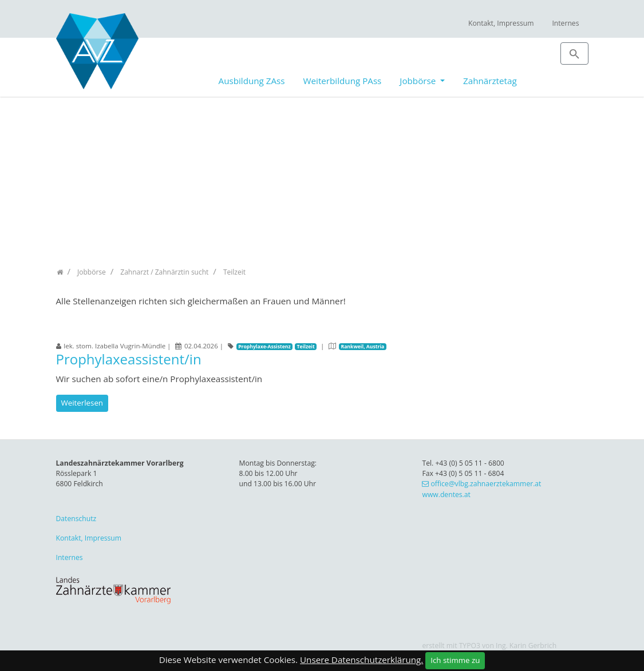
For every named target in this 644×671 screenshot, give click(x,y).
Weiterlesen (82, 403)
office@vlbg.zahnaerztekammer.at (486, 484)
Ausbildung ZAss (252, 81)
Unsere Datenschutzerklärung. (361, 660)
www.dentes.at (446, 495)
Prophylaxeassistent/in (129, 359)
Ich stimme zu (455, 660)
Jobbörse (419, 81)
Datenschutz (76, 519)
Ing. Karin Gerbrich (526, 646)
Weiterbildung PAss (343, 81)
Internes (565, 23)
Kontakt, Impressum (501, 23)
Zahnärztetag (490, 81)
